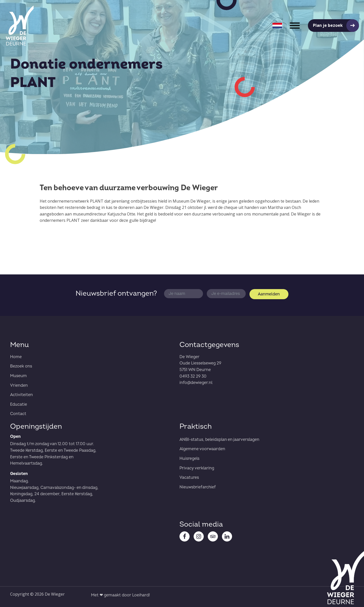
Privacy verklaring (197, 468)
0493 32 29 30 (193, 376)
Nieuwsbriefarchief (198, 487)
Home (16, 357)
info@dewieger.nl (196, 383)
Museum (18, 376)
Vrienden (19, 385)
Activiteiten (21, 395)
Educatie (19, 404)
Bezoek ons (21, 366)
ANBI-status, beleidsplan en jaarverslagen (219, 440)
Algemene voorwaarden (202, 449)
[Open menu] (295, 26)
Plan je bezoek (328, 25)
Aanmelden (269, 294)
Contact (18, 414)
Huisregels (189, 459)
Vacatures (189, 478)
